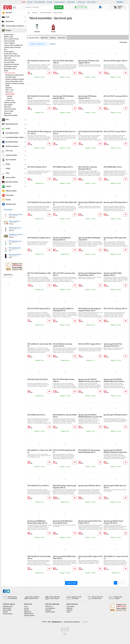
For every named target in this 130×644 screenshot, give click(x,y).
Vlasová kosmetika (10, 109)
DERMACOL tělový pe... (16, 234)
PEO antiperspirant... (15, 248)
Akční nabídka (7, 610)
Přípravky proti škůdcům (12, 64)
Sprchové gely (10, 94)
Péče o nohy (9, 90)
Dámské (10, 96)
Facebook (69, 610)
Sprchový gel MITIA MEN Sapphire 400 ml (113, 274)
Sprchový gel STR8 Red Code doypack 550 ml (89, 62)
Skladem (53, 44)
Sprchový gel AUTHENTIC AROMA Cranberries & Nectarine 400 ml (115, 452)
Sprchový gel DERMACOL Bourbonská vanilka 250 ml (37, 522)
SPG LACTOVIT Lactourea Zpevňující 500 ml (88, 168)
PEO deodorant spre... (16, 241)
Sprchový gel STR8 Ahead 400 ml (116, 202)
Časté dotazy (70, 606)
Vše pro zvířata (9, 111)
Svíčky (6, 71)
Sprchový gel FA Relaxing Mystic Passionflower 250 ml (90, 274)
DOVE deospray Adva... (16, 214)
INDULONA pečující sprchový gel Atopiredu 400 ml (64, 487)
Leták (23, 2)
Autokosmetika (9, 35)
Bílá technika (16, 21)
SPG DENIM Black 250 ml (113, 167)
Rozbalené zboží (11, 204)
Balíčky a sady (8, 37)
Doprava (27, 610)
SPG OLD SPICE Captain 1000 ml (116, 61)
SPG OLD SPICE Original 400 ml (90, 344)
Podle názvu (62, 38)
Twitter (69, 612)
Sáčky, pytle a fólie (10, 69)
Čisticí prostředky (9, 41)
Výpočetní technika (16, 182)
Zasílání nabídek (50, 612)
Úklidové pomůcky (10, 103)
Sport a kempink (16, 160)
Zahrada (16, 186)
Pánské (9, 98)
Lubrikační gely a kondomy (12, 47)
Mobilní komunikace (16, 146)
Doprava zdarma (60, 2)
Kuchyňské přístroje (16, 142)
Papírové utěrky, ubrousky (12, 56)
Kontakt (50, 2)
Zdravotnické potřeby (11, 115)
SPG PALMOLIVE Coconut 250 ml (39, 202)
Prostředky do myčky (11, 66)
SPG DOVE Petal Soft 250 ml (38, 379)
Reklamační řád (29, 614)
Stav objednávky (40, 2)
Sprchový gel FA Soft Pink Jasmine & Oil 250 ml (113, 345)
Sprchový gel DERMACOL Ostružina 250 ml (62, 239)
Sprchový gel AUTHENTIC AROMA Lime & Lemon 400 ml (89, 380)
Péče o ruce (9, 92)
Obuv (6, 49)
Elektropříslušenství (16, 124)
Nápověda (69, 608)
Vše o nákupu (91, 2)
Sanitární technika (16, 155)
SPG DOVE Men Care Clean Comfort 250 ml (63, 345)
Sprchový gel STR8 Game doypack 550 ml (87, 97)
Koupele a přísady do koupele (15, 79)
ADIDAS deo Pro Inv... (16, 228)
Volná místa (81, 2)
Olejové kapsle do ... (15, 221)
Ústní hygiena (8, 105)
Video (16, 173)
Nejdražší (53, 38)
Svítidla (16, 169)
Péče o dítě (7, 58)
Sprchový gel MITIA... (15, 255)
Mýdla (7, 86)
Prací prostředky (9, 62)
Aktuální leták (7, 608)
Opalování (9, 88)
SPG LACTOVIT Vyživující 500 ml (115, 309)
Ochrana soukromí (30, 616)
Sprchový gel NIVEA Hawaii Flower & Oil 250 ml (113, 522)
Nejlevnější (44, 38)
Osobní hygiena (9, 52)
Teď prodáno (71, 2)
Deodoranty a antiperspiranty (15, 75)
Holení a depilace (9, 43)
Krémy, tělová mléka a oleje (14, 81)
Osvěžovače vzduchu (11, 54)
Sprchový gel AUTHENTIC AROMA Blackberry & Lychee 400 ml (90, 417)
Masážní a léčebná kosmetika (15, 83)
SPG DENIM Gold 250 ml (36, 415)
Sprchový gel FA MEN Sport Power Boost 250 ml (63, 522)
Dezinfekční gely (11, 77)
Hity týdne (9, 13)
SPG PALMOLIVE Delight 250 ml (39, 238)
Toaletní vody (10, 100)
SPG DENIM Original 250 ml (63, 167)
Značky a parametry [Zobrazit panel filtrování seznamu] (38, 44)
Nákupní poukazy (11, 191)
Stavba (16, 164)
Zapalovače (8, 113)
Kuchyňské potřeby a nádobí (16, 137)
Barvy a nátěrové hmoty (11, 39)
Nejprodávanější (34, 38)
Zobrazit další (71, 583)
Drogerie (16, 30)
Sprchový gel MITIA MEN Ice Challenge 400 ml (63, 310)
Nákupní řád (28, 612)
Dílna (16, 120)
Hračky (16, 128)
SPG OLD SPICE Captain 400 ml (39, 309)
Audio (16, 17)
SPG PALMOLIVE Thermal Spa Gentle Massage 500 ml (89, 451)
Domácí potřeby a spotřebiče (16, 26)
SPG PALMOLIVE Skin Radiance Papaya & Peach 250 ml (90, 310)
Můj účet (120, 2)
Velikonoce (7, 107)
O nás (26, 606)
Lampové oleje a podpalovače (13, 45)
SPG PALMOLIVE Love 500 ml (38, 486)
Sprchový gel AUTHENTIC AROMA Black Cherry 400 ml (114, 380)
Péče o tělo (16, 151)
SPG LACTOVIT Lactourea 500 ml (116, 96)
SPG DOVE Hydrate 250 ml (37, 167)
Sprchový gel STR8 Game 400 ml (115, 415)
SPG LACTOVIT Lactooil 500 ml (115, 132)
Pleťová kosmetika (10, 60)
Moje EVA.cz (49, 606)
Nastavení (48, 610)
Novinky (30, 2)
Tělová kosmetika (9, 73)
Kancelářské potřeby (16, 133)
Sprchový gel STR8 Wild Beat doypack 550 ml (63, 97)
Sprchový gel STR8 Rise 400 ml (89, 486)
